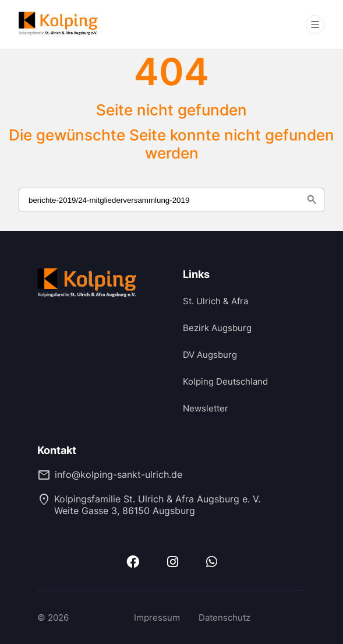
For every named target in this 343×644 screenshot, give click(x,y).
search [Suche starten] (312, 200)
